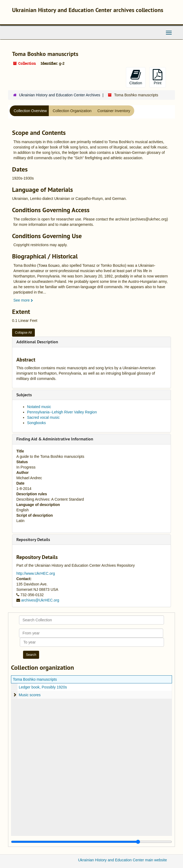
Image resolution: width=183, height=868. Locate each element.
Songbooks (36, 423)
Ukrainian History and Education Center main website (123, 860)
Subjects (24, 395)
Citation (136, 77)
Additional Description (37, 342)
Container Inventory (114, 111)
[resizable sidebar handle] (91, 842)
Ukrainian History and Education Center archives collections (88, 10)
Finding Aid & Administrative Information (55, 439)
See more (23, 300)
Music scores (30, 695)
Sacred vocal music (43, 417)
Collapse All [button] (23, 333)
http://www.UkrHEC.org (36, 573)
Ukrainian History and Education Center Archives (60, 95)
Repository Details (33, 540)
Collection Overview (30, 111)
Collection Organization (72, 111)
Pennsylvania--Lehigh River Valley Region (62, 412)
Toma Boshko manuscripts (35, 679)
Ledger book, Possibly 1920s (43, 687)
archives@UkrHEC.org (40, 600)
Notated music (39, 407)
